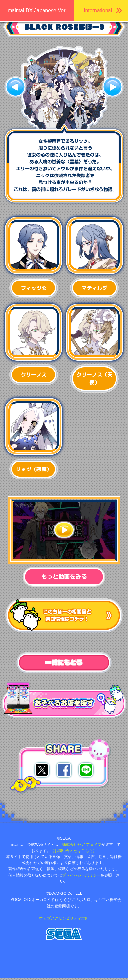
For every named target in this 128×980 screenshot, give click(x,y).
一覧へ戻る (64, 663)
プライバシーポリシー (81, 875)
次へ (112, 87)
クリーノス (34, 375)
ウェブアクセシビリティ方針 (64, 918)
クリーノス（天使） (94, 379)
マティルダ (94, 288)
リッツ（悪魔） (34, 469)
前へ (16, 87)
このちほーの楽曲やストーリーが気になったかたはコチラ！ (64, 616)
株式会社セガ (64, 934)
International (98, 10)
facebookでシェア (64, 770)
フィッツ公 (34, 288)
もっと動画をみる (64, 577)
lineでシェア (86, 770)
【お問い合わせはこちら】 (74, 851)
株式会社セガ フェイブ (82, 845)
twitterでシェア (42, 770)
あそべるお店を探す (25, 686)
